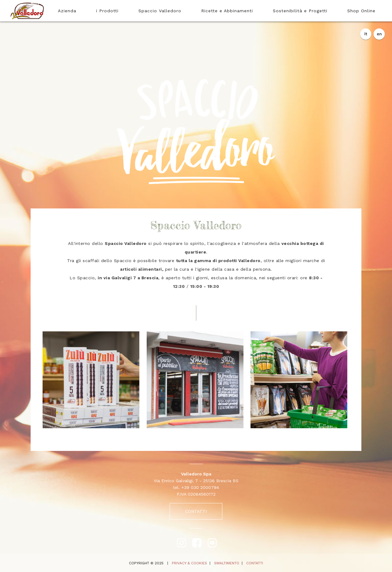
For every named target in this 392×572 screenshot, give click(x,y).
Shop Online (361, 11)
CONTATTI (196, 511)
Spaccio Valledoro (160, 11)
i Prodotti (107, 11)
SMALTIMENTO (227, 563)
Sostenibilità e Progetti (300, 11)
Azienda (67, 11)
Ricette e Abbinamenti (227, 11)
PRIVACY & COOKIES (189, 563)
